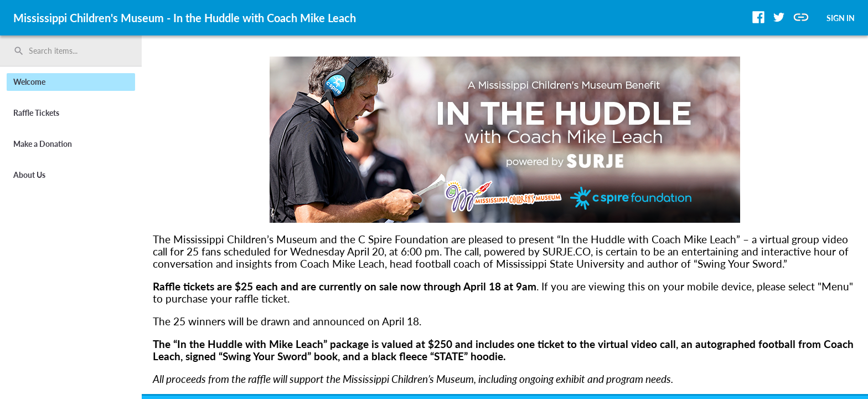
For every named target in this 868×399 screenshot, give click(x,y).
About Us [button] (29, 175)
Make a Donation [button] (43, 144)
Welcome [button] (29, 82)
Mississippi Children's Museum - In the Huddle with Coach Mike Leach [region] (185, 18)
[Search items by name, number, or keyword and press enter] (75, 51)
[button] (758, 17)
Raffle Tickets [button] (36, 113)
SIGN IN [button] (841, 18)
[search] (71, 51)
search (19, 51)
